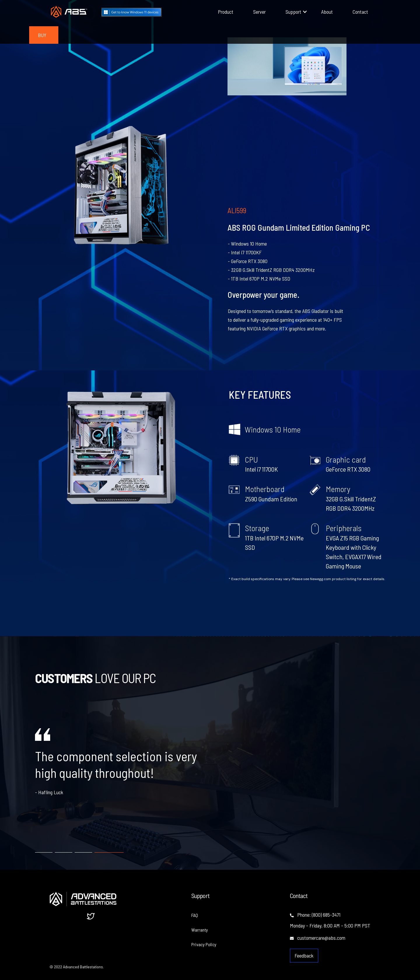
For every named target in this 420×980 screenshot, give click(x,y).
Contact (360, 12)
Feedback (304, 956)
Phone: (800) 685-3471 (315, 915)
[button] (293, 12)
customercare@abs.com (318, 938)
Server (259, 12)
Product (226, 12)
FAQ (195, 915)
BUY (42, 35)
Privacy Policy (204, 944)
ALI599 (237, 210)
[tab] (44, 850)
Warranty (200, 930)
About (327, 12)
